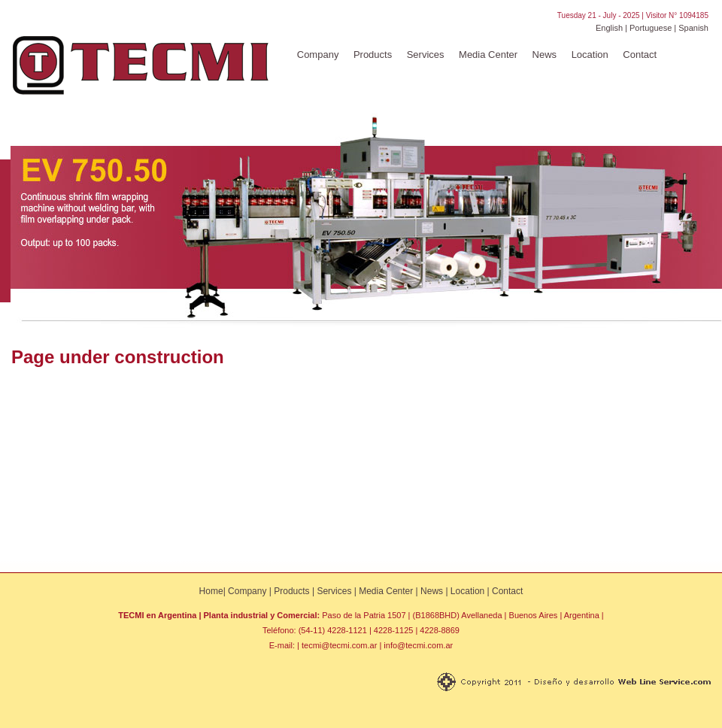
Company (318, 55)
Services (426, 55)
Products (373, 55)
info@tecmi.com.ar (418, 645)
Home (211, 591)
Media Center (488, 55)
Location (590, 55)
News (545, 55)
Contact (640, 55)
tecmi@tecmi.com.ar (339, 645)
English (609, 28)
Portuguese (651, 28)
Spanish (693, 28)
